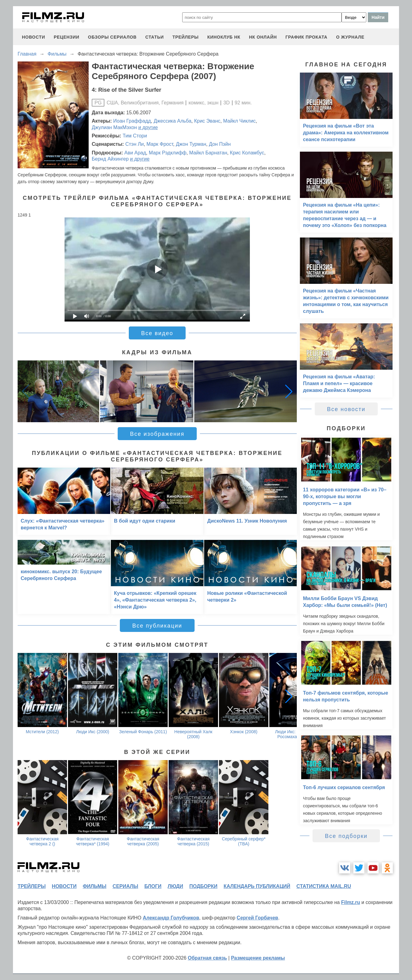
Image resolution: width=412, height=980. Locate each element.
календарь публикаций (257, 886)
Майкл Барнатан (208, 153)
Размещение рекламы (258, 958)
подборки (203, 886)
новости (34, 37)
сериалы (125, 886)
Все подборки (346, 836)
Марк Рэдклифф (168, 153)
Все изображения (157, 434)
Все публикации (157, 626)
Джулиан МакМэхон (114, 127)
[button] (289, 391)
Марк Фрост (160, 144)
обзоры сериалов (112, 37)
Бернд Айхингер (110, 159)
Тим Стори (135, 136)
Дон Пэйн (220, 144)
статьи (154, 37)
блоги (153, 886)
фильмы (95, 886)
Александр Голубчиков (171, 918)
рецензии (67, 37)
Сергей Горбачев (257, 918)
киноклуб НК (224, 37)
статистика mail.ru (324, 886)
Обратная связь (207, 958)
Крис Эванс (207, 121)
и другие (148, 127)
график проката (306, 37)
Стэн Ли (135, 144)
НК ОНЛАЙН (263, 37)
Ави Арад (135, 153)
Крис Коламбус (247, 153)
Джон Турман (191, 144)
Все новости (346, 409)
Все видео (157, 333)
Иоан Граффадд (132, 121)
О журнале (350, 37)
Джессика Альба (172, 121)
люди (175, 886)
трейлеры (185, 37)
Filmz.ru (350, 902)
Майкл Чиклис (240, 121)
